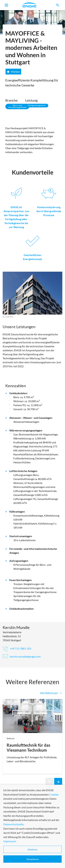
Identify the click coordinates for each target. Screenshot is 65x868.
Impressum (40, 836)
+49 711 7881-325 (17, 648)
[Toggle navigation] (6, 5)
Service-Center (10, 836)
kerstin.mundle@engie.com (22, 656)
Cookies (54, 851)
